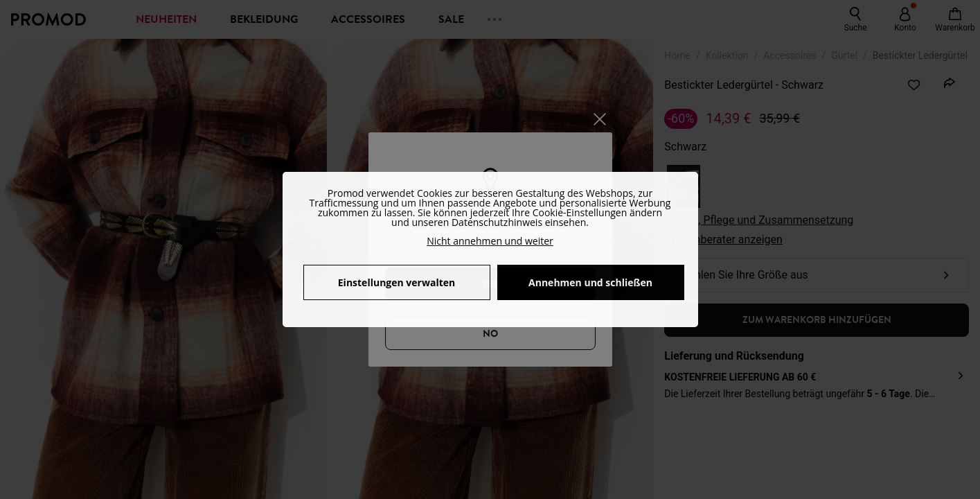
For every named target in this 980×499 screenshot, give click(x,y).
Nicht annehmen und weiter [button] (490, 241)
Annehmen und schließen (590, 282)
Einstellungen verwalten (397, 282)
